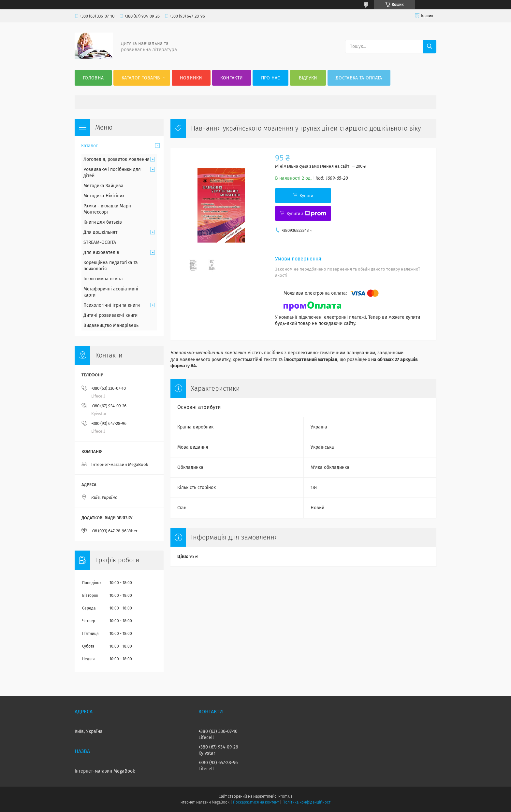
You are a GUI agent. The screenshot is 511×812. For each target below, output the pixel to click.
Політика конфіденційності (307, 802)
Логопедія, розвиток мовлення (117, 159)
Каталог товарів (141, 78)
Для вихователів (101, 252)
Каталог (89, 146)
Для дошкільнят (100, 232)
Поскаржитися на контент (256, 802)
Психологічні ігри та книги (112, 305)
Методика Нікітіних (104, 196)
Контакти (232, 78)
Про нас (271, 78)
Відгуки (308, 78)
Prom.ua (285, 796)
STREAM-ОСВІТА (100, 242)
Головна (93, 78)
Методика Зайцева (103, 186)
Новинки (191, 78)
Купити (306, 196)
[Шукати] (430, 47)
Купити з (306, 214)
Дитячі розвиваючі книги (110, 315)
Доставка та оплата (359, 78)
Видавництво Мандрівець (111, 325)
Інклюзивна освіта (103, 279)
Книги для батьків (103, 222)
